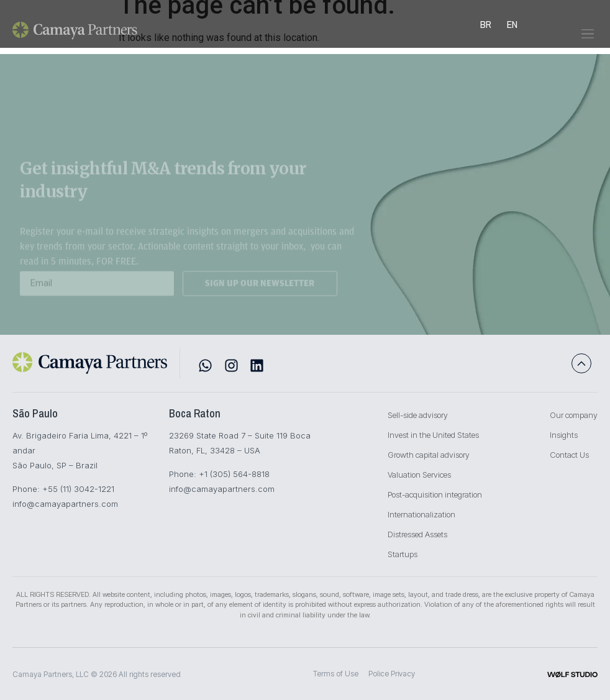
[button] (587, 39)
